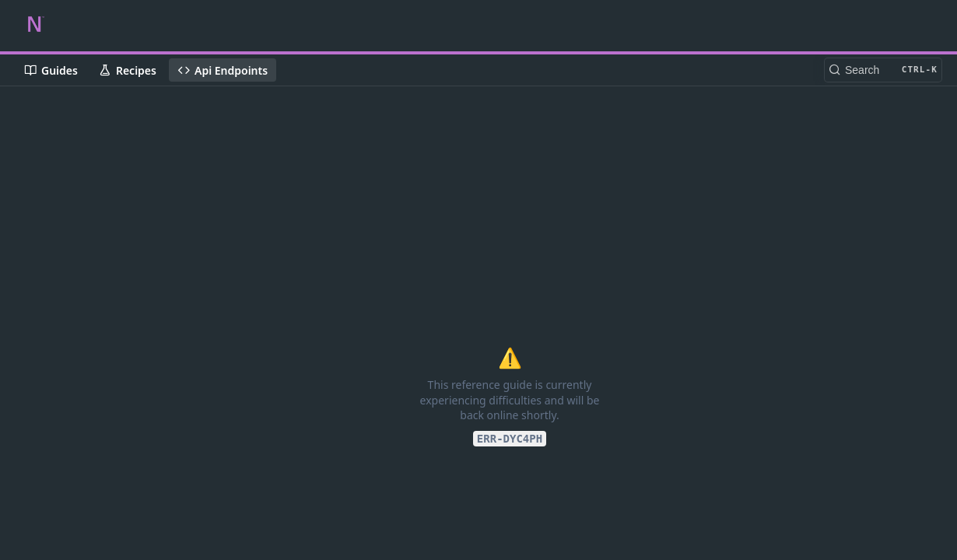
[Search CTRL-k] (883, 70)
